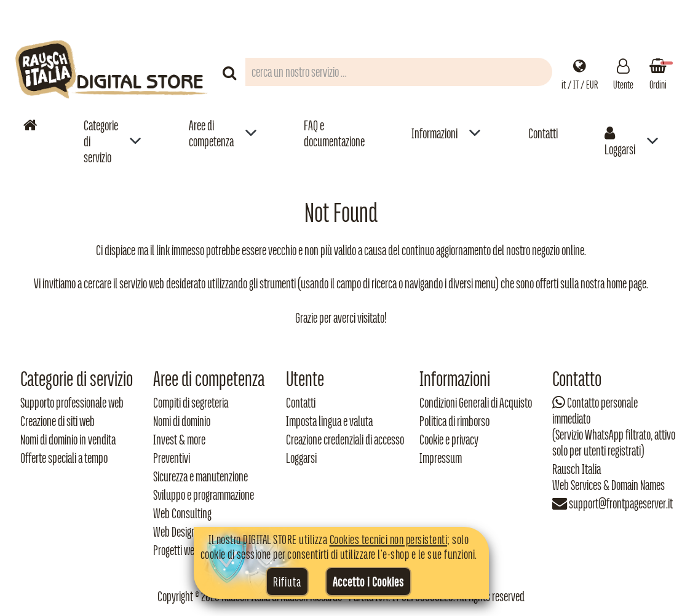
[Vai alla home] (30, 125)
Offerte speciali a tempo (64, 458)
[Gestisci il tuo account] (623, 72)
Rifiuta (287, 582)
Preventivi (172, 458)
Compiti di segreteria (191, 403)
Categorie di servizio (101, 141)
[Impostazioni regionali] (580, 72)
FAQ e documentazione (334, 133)
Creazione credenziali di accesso (345, 440)
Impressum (441, 458)
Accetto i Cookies (368, 582)
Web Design (175, 532)
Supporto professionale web (72, 403)
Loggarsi (620, 141)
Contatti (543, 133)
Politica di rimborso (454, 421)
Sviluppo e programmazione (204, 495)
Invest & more (179, 440)
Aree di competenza (211, 133)
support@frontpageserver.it (621, 503)
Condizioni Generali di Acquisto (476, 403)
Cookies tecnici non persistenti (389, 539)
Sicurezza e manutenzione (200, 476)
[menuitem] (113, 141)
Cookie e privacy (449, 440)
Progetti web (176, 550)
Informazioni (434, 133)
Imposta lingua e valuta (329, 421)
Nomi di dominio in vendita (68, 440)
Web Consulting (182, 513)
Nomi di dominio (182, 421)
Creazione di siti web (57, 421)
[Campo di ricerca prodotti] (399, 72)
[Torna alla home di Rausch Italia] (113, 72)
